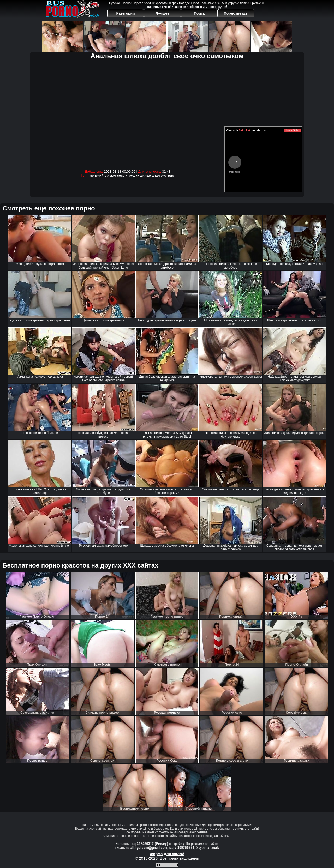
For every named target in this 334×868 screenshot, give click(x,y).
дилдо (146, 175)
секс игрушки (128, 175)
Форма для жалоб (167, 854)
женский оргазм (103, 175)
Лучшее (162, 13)
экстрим (168, 175)
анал (156, 175)
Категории (126, 13)
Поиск (199, 13)
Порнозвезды (236, 13)
